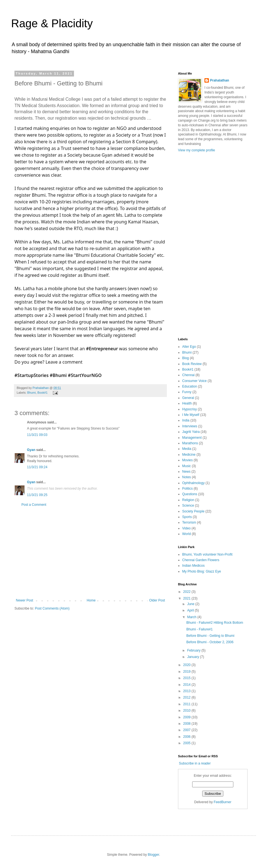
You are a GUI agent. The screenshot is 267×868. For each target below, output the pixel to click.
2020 (187, 665)
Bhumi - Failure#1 (200, 629)
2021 (187, 598)
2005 (187, 743)
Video (186, 528)
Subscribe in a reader (195, 763)
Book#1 (42, 393)
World (186, 534)
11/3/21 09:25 (37, 495)
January (194, 657)
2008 (187, 724)
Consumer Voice (194, 381)
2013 (187, 691)
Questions (190, 494)
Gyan (31, 450)
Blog (186, 358)
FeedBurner (222, 802)
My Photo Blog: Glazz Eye (202, 571)
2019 (187, 672)
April (191, 610)
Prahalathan (41, 388)
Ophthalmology (193, 483)
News (186, 472)
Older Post (157, 600)
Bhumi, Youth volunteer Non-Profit (207, 554)
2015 (187, 678)
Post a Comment (34, 505)
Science (188, 505)
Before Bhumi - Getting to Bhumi (210, 636)
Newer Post (24, 600)
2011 (187, 704)
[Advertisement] (90, 553)
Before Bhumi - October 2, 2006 (210, 642)
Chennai (188, 375)
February (194, 650)
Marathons (190, 443)
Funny (187, 392)
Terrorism (189, 522)
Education (190, 386)
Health (187, 403)
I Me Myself (191, 415)
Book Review (192, 364)
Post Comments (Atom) (52, 608)
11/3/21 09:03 (37, 435)
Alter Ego (189, 347)
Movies (187, 460)
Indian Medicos (193, 566)
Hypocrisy (190, 409)
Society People (193, 511)
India (186, 420)
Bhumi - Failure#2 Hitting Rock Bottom (215, 623)
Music (186, 466)
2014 (187, 685)
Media (187, 449)
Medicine (189, 455)
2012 (187, 697)
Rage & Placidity (52, 23)
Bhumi (32, 393)
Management (192, 438)
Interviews (190, 426)
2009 (187, 717)
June (191, 604)
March (192, 617)
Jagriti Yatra (191, 432)
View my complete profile (196, 150)
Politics (187, 489)
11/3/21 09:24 (37, 467)
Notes (186, 477)
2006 (187, 737)
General (188, 398)
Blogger (153, 855)
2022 (187, 592)
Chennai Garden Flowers (201, 560)
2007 (187, 730)
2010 (187, 711)
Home (91, 600)
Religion (188, 500)
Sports (187, 517)
